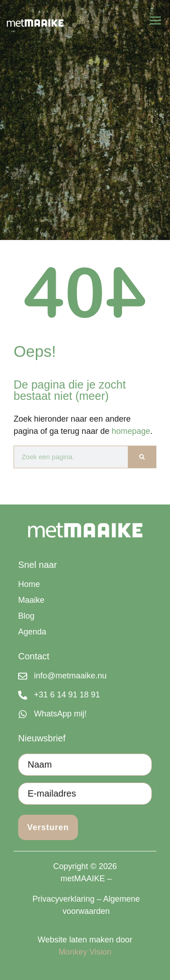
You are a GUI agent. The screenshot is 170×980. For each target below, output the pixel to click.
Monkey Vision (85, 952)
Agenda (32, 632)
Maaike (31, 600)
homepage (131, 431)
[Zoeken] (142, 457)
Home (29, 584)
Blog (26, 616)
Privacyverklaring (63, 899)
